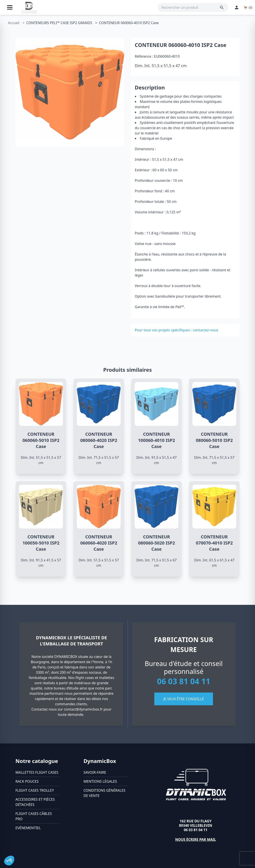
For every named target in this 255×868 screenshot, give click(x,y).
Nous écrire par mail (196, 839)
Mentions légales (100, 781)
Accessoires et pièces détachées (35, 802)
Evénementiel (28, 828)
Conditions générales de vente (105, 793)
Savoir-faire (95, 772)
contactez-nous (205, 330)
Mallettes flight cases (37, 772)
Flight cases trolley (35, 790)
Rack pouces (27, 781)
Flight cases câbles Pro (34, 816)
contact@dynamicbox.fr (83, 709)
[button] (9, 861)
